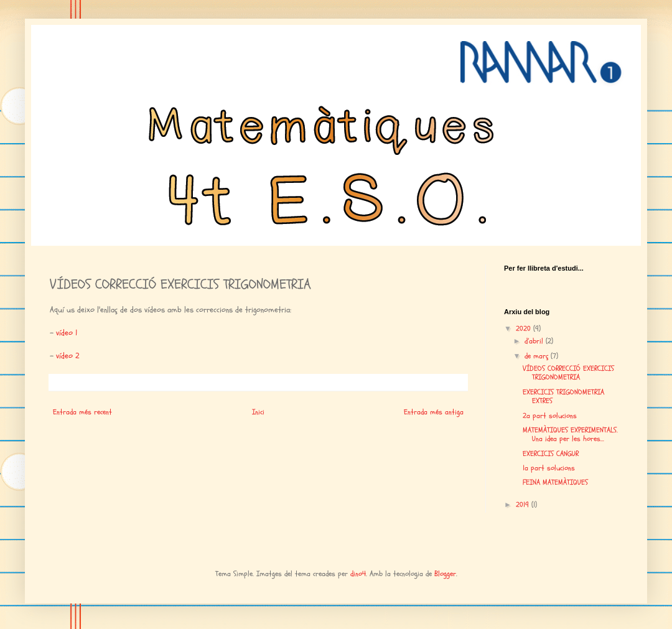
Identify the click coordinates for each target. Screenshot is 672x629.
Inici (258, 412)
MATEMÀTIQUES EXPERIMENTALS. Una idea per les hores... (570, 434)
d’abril (535, 341)
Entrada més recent (82, 412)
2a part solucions (550, 416)
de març (538, 356)
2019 (524, 505)
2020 (525, 328)
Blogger (445, 574)
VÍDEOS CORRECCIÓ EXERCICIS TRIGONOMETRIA (568, 373)
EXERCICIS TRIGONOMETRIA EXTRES (563, 396)
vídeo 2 (68, 356)
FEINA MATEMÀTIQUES (555, 482)
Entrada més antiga (434, 412)
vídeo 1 (67, 333)
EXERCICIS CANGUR (551, 454)
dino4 (358, 574)
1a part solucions (549, 468)
